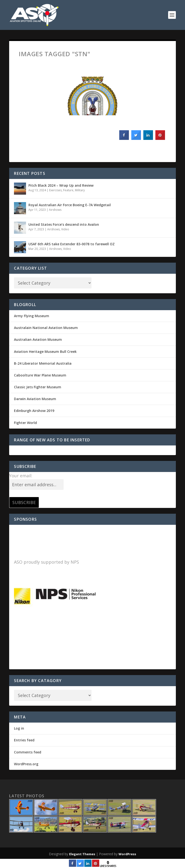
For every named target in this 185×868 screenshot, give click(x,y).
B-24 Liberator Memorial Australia (43, 363)
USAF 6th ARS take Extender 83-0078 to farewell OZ (72, 244)
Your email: (21, 476)
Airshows (55, 210)
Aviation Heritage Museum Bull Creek (45, 352)
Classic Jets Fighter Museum (38, 387)
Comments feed (28, 752)
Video (65, 229)
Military (80, 190)
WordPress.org (26, 764)
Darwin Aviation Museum (35, 399)
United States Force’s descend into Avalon (64, 224)
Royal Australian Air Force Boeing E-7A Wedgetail (70, 205)
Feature (68, 190)
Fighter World (25, 423)
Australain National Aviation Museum (46, 328)
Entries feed (24, 740)
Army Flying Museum (32, 316)
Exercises (55, 190)
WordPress (127, 854)
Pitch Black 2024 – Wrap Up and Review (61, 185)
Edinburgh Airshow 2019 (34, 411)
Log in (19, 728)
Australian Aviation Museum (38, 339)
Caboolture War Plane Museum (40, 375)
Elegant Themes (82, 854)
